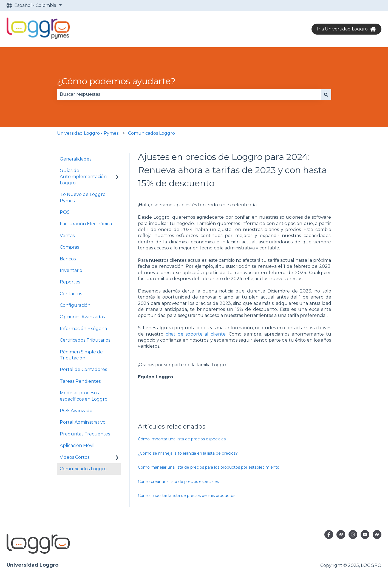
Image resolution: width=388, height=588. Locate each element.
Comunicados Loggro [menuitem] (83, 469)
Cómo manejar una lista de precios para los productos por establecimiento (209, 467)
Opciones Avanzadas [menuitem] (82, 317)
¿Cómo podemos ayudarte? (116, 81)
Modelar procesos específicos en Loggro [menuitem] (84, 396)
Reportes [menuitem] (70, 282)
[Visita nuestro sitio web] (341, 534)
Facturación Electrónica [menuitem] (86, 224)
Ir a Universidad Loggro (347, 29)
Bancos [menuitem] (68, 259)
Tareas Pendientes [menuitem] (80, 381)
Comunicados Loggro (151, 133)
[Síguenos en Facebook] (329, 534)
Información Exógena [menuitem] (83, 329)
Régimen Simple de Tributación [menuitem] (81, 355)
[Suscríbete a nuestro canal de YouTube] (365, 534)
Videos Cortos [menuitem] (75, 457)
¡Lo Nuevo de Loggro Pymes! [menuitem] (83, 197)
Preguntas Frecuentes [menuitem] (85, 434)
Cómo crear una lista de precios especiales (178, 482)
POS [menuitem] (65, 212)
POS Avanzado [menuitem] (76, 411)
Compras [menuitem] (69, 247)
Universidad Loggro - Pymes (88, 133)
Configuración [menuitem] (75, 305)
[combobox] (189, 94)
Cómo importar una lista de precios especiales (182, 439)
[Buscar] (326, 94)
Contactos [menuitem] (71, 294)
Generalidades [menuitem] (76, 159)
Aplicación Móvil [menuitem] (77, 445)
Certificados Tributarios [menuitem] (85, 340)
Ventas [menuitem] (67, 236)
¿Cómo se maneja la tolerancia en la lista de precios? (188, 453)
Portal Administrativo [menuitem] (83, 422)
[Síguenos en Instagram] (353, 534)
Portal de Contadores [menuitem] (83, 369)
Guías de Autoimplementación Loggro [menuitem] (83, 177)
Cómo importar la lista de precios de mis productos (187, 496)
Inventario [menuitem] (71, 270)
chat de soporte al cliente (196, 334)
